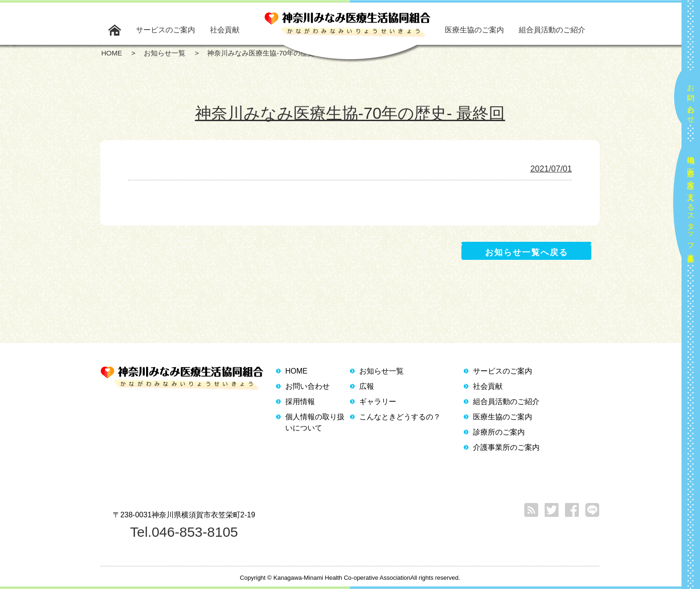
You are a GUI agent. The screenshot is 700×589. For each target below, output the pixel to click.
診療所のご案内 (499, 432)
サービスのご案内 (166, 30)
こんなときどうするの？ (400, 417)
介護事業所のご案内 (506, 447)
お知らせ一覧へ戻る (527, 252)
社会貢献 (225, 30)
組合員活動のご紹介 (552, 30)
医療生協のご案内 (474, 30)
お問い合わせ (691, 100)
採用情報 (300, 402)
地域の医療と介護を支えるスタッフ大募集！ (691, 205)
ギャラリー (378, 402)
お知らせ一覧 (381, 371)
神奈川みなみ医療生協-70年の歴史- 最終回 (350, 113)
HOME (296, 371)
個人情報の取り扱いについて (315, 422)
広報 (367, 386)
